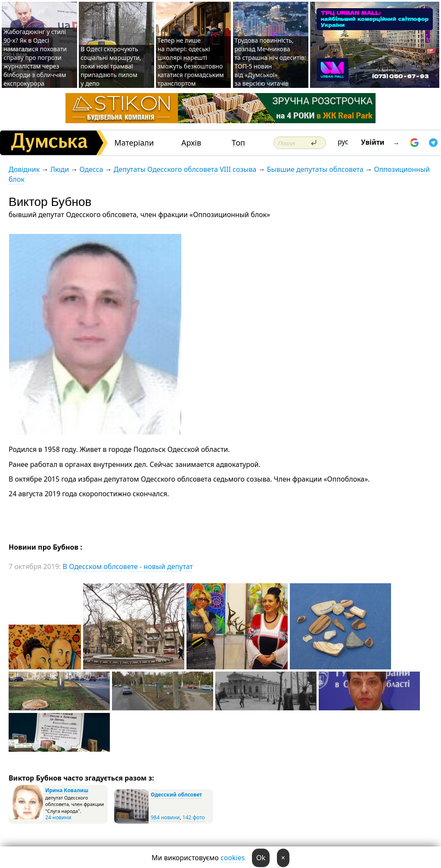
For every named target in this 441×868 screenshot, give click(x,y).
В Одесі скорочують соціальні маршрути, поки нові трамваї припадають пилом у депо (111, 66)
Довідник (24, 169)
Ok (261, 858)
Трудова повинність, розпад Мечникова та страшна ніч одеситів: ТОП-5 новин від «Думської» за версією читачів (270, 62)
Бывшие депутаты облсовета (315, 169)
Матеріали (134, 143)
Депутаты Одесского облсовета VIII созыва (185, 169)
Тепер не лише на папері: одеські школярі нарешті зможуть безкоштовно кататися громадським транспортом (191, 62)
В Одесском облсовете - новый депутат (128, 566)
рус (343, 142)
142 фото (194, 817)
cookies (233, 858)
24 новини (58, 817)
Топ (238, 143)
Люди (60, 169)
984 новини (165, 817)
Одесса (91, 169)
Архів (191, 143)
